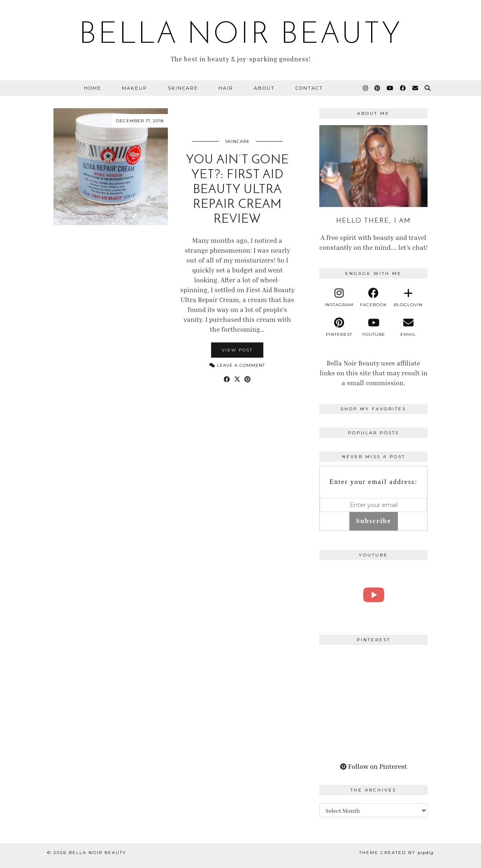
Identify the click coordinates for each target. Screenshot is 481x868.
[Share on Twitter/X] (237, 379)
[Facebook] (403, 88)
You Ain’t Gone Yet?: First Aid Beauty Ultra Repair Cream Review (237, 190)
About (264, 88)
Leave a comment (237, 365)
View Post (237, 350)
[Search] (428, 88)
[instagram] (339, 298)
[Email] (416, 88)
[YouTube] (390, 88)
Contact (309, 88)
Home (93, 88)
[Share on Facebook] (227, 379)
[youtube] (374, 327)
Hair (226, 88)
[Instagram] (366, 88)
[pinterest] (339, 327)
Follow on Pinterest (374, 766)
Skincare (183, 88)
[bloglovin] (408, 298)
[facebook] (374, 298)
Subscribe (374, 521)
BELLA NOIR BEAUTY (241, 35)
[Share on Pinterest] (247, 379)
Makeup (135, 88)
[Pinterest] (378, 88)
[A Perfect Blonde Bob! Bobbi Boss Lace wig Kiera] (373, 595)
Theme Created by (396, 853)
